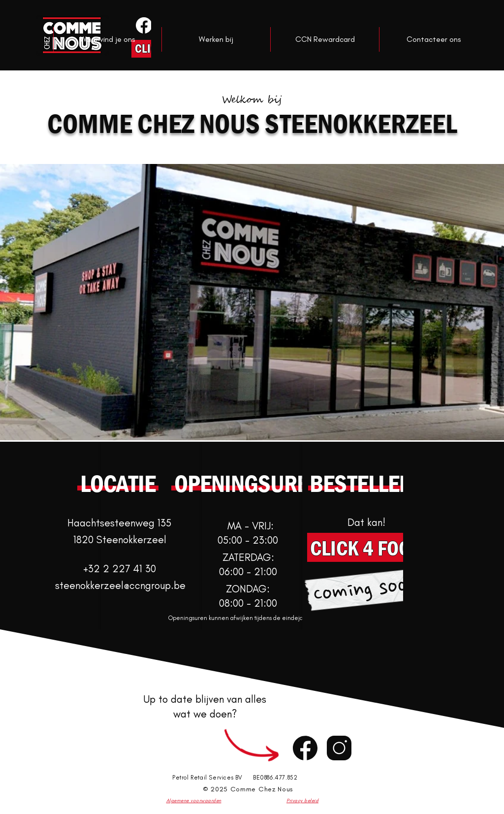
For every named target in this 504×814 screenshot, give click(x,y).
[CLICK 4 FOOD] (366, 547)
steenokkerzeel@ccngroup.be (120, 585)
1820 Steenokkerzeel (120, 539)
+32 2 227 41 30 (120, 569)
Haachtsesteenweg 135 (119, 523)
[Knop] (143, 25)
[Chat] (305, 748)
